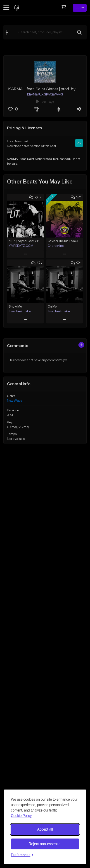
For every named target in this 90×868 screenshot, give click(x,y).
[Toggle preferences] (22, 855)
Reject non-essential (45, 844)
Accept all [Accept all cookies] (45, 829)
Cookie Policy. (22, 816)
